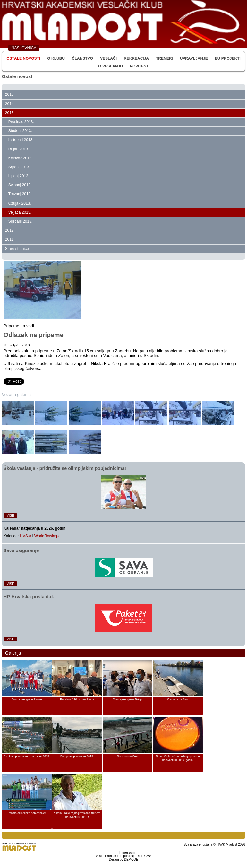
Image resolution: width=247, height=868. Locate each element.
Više (10, 516)
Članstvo (82, 58)
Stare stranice (17, 249)
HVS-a (26, 536)
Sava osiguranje (21, 550)
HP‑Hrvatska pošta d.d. (29, 597)
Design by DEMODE (123, 859)
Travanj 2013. (20, 194)
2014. (10, 104)
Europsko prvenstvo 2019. (77, 756)
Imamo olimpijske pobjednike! (27, 813)
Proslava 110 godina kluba (77, 699)
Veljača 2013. (20, 212)
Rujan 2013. (19, 149)
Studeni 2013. (20, 131)
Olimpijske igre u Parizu (27, 699)
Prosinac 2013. (21, 122)
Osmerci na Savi (178, 699)
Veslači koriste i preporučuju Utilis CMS (123, 856)
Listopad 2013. (21, 140)
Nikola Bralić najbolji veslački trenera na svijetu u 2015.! (77, 815)
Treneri (164, 58)
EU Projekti (228, 58)
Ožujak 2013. (20, 203)
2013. (10, 113)
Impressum (127, 852)
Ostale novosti (23, 58)
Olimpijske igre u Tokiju (127, 699)
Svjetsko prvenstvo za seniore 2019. (27, 756)
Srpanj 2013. (19, 167)
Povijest (139, 66)
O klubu (56, 58)
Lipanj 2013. (19, 176)
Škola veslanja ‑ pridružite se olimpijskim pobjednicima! (65, 468)
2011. (10, 239)
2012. (10, 230)
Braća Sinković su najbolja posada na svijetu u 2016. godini (178, 758)
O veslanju (111, 66)
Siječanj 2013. (20, 221)
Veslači (108, 58)
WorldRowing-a (47, 536)
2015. (10, 94)
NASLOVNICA (24, 48)
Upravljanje (194, 58)
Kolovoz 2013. (21, 158)
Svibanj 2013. (20, 185)
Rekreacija (136, 58)
